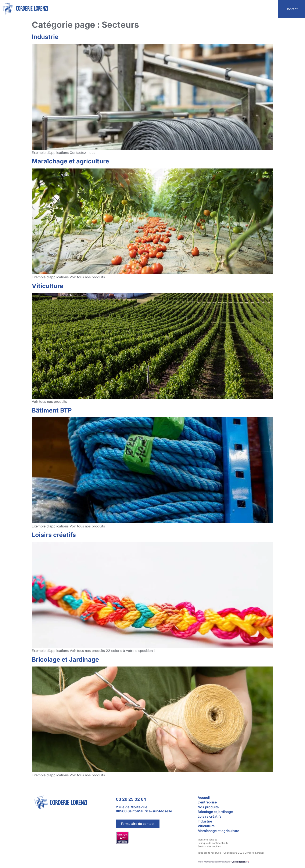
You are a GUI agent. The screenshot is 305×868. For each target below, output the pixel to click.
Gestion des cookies (209, 846)
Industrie (45, 37)
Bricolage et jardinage (215, 812)
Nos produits (259, 9)
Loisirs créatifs (54, 535)
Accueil (179, 9)
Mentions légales (207, 840)
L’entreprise (202, 9)
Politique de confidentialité (213, 843)
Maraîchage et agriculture (70, 161)
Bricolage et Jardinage (65, 659)
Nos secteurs (230, 9)
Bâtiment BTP (52, 410)
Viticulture (48, 286)
